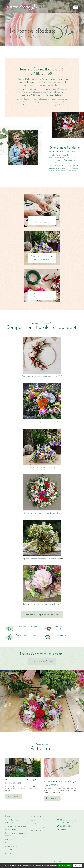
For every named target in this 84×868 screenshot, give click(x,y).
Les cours (9, 823)
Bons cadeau (11, 830)
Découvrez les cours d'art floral (42, 661)
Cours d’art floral (12, 820)
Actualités (9, 850)
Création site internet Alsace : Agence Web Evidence (52, 862)
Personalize (77, 866)
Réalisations (10, 839)
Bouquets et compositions (16, 833)
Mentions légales (38, 827)
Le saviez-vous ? (12, 846)
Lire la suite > (14, 796)
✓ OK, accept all (65, 865)
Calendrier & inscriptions (16, 826)
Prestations (10, 836)
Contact (9, 853)
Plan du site (36, 831)
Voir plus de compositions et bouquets (42, 615)
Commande (10, 843)
